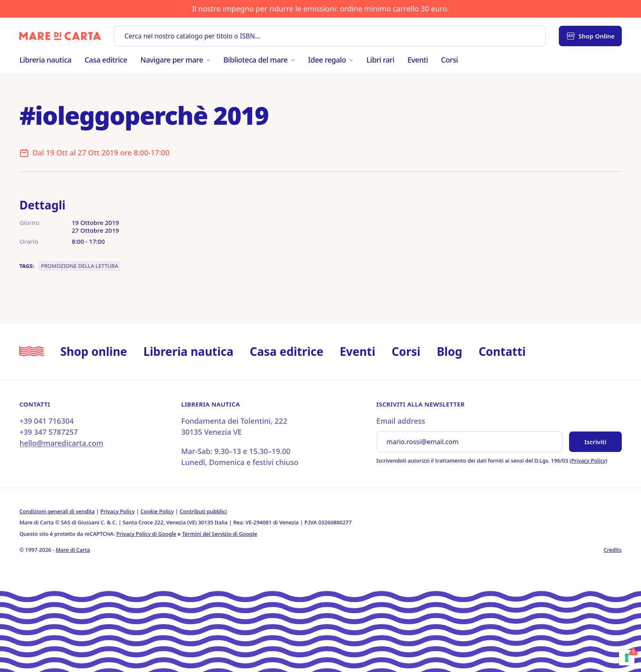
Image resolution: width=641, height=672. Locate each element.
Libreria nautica (45, 60)
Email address (401, 421)
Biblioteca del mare (259, 60)
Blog (449, 351)
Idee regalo (331, 60)
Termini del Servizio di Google (219, 534)
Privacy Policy (588, 461)
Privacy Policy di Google (147, 534)
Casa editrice (106, 60)
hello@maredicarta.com (61, 443)
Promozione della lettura (80, 266)
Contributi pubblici (203, 511)
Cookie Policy (157, 511)
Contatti (502, 351)
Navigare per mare (175, 60)
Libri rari (380, 60)
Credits (613, 550)
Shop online (93, 351)
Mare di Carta (73, 550)
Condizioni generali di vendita (57, 511)
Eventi (418, 60)
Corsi (449, 60)
